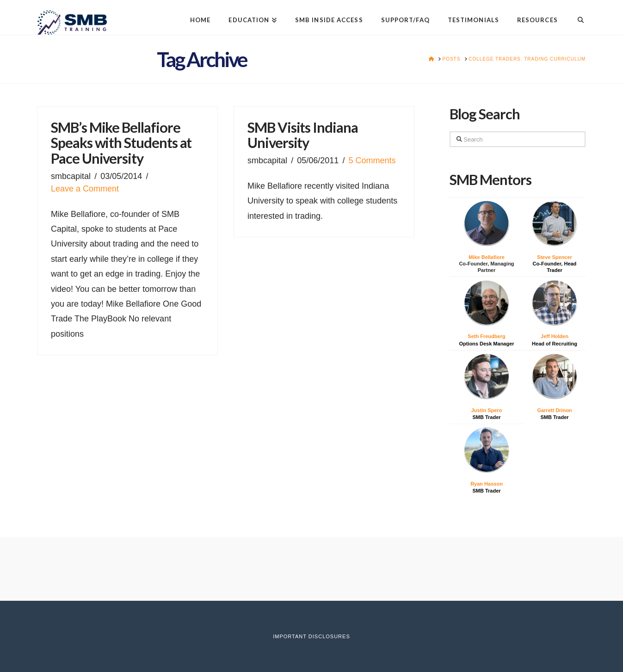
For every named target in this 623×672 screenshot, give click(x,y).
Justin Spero (487, 410)
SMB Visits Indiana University (303, 135)
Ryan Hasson (487, 484)
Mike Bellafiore (487, 257)
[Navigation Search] (576, 13)
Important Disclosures (311, 636)
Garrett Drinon (554, 410)
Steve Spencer (555, 257)
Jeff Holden (555, 336)
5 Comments (372, 160)
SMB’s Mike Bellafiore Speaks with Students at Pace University (121, 143)
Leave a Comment (85, 189)
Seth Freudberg (486, 336)
